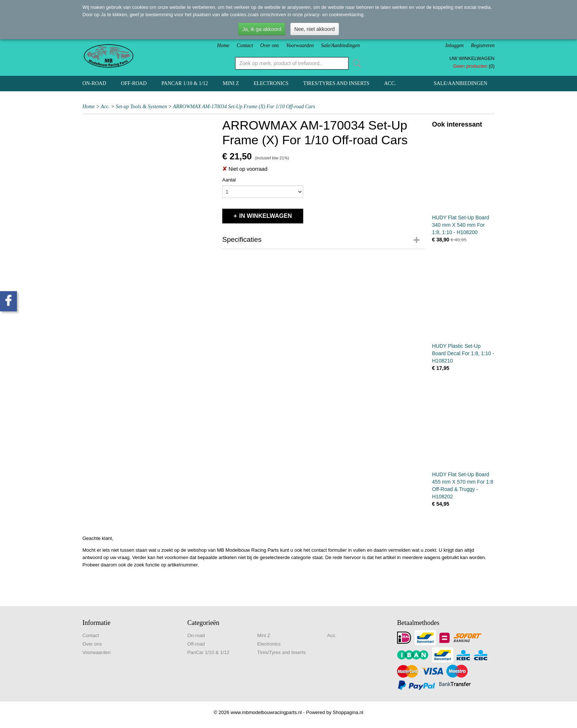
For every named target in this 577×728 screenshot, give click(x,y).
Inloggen (454, 45)
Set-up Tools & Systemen (141, 107)
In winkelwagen (266, 216)
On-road (94, 83)
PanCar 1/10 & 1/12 (185, 83)
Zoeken (355, 63)
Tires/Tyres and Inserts (336, 83)
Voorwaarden (300, 45)
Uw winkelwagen (472, 58)
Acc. (390, 83)
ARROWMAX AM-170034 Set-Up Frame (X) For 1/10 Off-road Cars (244, 107)
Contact (245, 45)
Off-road (134, 83)
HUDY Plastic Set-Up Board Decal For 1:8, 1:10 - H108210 (463, 353)
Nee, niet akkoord (315, 29)
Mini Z (231, 83)
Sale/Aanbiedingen (340, 45)
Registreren (483, 45)
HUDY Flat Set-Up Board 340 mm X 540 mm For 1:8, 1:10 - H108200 (461, 225)
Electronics (271, 83)
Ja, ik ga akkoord (262, 29)
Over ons (270, 45)
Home (223, 45)
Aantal (229, 180)
